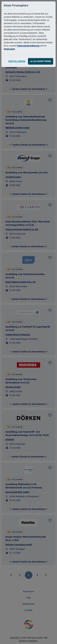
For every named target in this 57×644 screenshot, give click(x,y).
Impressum (9, 49)
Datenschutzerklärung (28, 46)
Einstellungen (17, 61)
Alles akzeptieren (41, 61)
